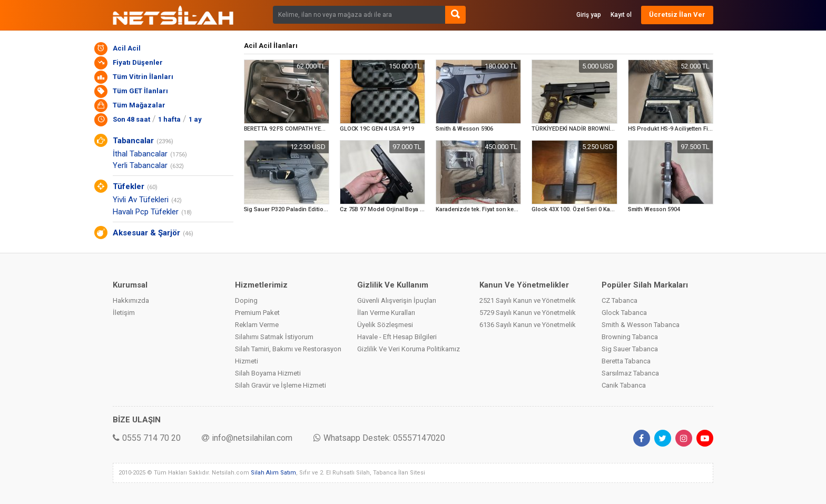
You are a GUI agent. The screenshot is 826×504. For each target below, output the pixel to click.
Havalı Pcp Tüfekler (146, 212)
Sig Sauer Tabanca (630, 349)
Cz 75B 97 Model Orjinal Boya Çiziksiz (391, 209)
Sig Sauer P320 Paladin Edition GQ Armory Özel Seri (313, 209)
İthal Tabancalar (140, 154)
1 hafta (169, 119)
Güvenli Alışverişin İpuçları (397, 300)
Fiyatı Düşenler (138, 62)
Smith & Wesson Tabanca (641, 325)
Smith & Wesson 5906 (464, 129)
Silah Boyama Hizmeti (268, 373)
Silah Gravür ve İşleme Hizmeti (281, 385)
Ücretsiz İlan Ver (677, 14)
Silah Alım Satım (273, 473)
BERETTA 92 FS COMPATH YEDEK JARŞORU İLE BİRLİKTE (319, 129)
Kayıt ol (621, 15)
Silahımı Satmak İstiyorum (274, 337)
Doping (246, 300)
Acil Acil (127, 48)
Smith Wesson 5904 (654, 209)
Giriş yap (589, 15)
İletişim (124, 313)
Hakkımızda (131, 300)
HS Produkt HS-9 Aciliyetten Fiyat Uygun (681, 129)
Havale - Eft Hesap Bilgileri (397, 337)
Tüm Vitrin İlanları (143, 77)
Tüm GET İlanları (140, 91)
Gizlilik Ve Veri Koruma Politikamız (409, 349)
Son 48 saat (131, 119)
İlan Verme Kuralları (386, 313)
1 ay (195, 119)
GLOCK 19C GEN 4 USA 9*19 (377, 129)
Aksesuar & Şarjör (146, 233)
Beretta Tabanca (626, 361)
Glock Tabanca (624, 313)
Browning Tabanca (630, 337)
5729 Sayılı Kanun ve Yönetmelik (528, 313)
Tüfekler (129, 186)
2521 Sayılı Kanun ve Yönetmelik (528, 300)
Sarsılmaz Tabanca (630, 373)
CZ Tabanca (619, 300)
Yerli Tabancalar (140, 165)
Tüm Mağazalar (139, 105)
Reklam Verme (257, 325)
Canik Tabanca (624, 385)
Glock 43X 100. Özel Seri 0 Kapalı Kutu (582, 209)
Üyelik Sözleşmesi (385, 325)
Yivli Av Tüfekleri (141, 200)
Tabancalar (133, 141)
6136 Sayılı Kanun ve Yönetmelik (528, 325)
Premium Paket (257, 313)
